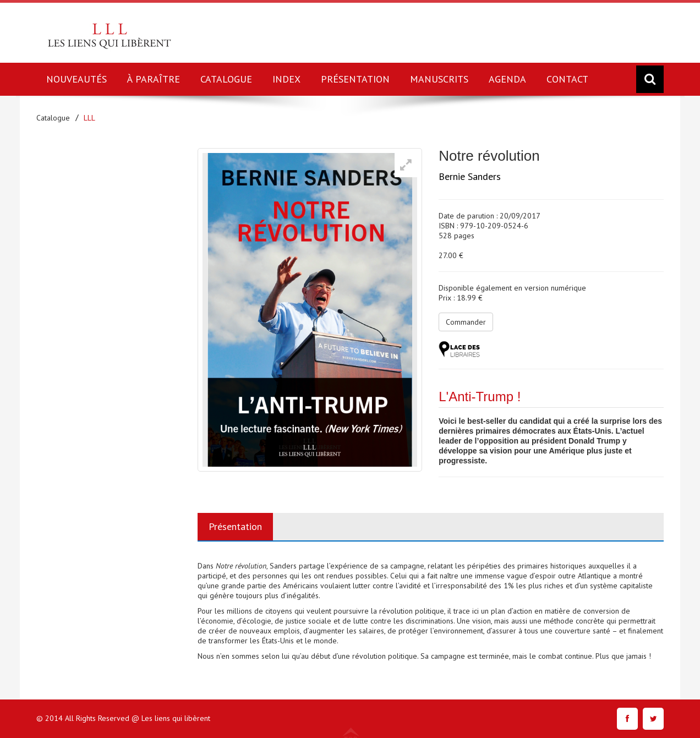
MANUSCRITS (439, 79)
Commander (466, 322)
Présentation (235, 526)
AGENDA (507, 79)
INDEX (286, 79)
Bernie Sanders (470, 176)
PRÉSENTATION (355, 79)
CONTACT (567, 79)
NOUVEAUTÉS (76, 79)
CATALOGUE (226, 79)
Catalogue (53, 118)
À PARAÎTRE (154, 79)
